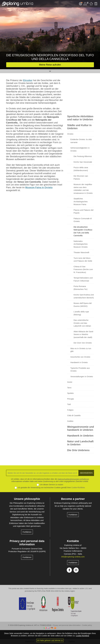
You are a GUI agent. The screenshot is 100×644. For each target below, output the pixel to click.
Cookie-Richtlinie (78, 488)
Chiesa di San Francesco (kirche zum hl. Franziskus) (83, 269)
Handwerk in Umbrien (80, 436)
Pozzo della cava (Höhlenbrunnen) (81, 169)
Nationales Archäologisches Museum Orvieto (81, 244)
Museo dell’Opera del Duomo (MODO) (83, 305)
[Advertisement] (81, 96)
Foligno (70, 410)
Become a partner (73, 499)
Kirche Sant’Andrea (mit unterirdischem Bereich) (84, 296)
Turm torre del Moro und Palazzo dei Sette (83, 260)
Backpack (96, 4)
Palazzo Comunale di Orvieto (83, 220)
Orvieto (70, 134)
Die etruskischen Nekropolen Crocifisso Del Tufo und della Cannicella (83, 231)
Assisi (70, 382)
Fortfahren (27, 532)
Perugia (71, 399)
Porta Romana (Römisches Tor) (81, 288)
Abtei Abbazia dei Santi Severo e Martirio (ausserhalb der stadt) (83, 334)
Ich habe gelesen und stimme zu (50, 640)
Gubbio (70, 421)
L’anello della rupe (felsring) (81, 313)
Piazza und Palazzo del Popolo (84, 211)
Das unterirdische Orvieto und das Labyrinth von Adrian (82, 323)
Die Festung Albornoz (83, 156)
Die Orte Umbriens (78, 450)
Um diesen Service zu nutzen (52, 485)
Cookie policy (87, 625)
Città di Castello (74, 415)
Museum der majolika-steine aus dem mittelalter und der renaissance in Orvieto (83, 189)
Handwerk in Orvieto (79, 362)
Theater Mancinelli (81, 252)
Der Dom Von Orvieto (83, 343)
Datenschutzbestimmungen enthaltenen (73, 479)
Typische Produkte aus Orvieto (80, 369)
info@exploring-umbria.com (73, 557)
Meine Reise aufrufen (50, 65)
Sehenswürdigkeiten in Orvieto (80, 149)
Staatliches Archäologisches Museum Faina (81, 201)
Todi (69, 404)
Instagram (76, 570)
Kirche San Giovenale (83, 162)
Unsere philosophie (27, 499)
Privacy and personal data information (27, 543)
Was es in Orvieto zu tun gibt (81, 350)
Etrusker (28, 80)
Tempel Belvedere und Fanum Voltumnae (83, 279)
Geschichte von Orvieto (80, 357)
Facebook (69, 570)
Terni (69, 388)
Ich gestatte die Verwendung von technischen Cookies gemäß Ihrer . (52, 488)
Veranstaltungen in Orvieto (82, 376)
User (86, 4)
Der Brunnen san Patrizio (81, 177)
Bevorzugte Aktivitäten (91, 4)
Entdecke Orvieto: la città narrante (81, 141)
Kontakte (73, 541)
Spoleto (71, 393)
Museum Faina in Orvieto (39, 187)
